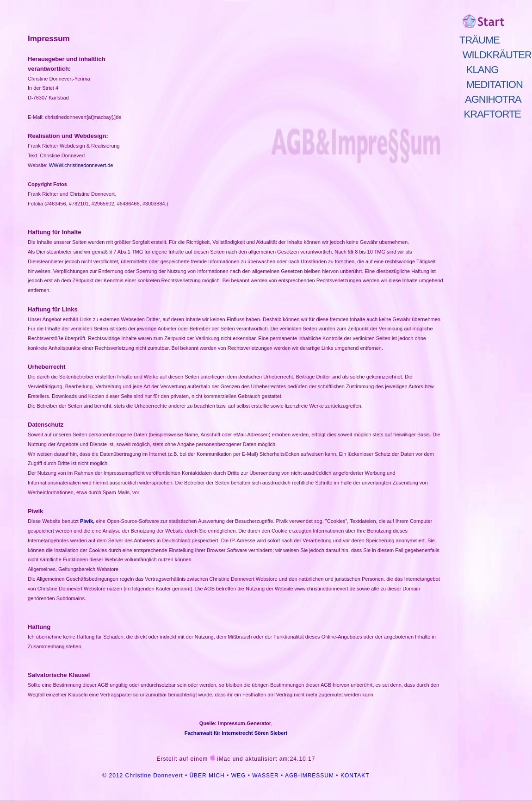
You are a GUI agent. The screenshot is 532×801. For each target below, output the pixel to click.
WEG (239, 776)
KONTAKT (355, 776)
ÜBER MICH (207, 776)
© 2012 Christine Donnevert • (146, 776)
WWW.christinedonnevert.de (81, 165)
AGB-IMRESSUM (309, 776)
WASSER (266, 776)
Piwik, (87, 521)
